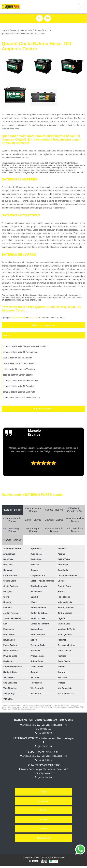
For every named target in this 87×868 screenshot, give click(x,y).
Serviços (43, 819)
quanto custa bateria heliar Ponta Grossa (21, 398)
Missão (43, 810)
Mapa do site (43, 838)
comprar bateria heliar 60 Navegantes (20, 352)
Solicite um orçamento (44, 325)
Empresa (43, 801)
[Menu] (82, 7)
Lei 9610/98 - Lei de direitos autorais (22, 709)
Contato (43, 829)
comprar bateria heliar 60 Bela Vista (19, 392)
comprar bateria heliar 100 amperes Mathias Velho (26, 346)
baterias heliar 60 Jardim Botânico (18, 375)
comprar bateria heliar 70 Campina (18, 386)
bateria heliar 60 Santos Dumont (17, 358)
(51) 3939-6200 (19, 318)
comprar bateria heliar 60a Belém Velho (21, 381)
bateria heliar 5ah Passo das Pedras (19, 363)
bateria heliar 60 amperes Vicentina (19, 369)
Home (44, 792)
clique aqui (34, 318)
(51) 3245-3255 (43, 746)
